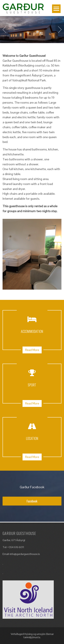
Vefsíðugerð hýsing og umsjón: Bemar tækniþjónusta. (32, 636)
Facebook (32, 501)
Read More (32, 350)
